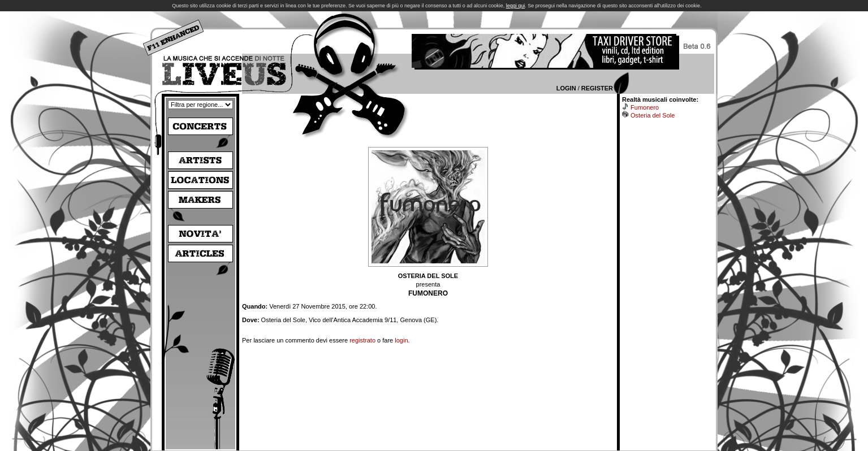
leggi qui (516, 6)
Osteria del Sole (653, 115)
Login (566, 88)
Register (597, 88)
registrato (362, 340)
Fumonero (645, 107)
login (401, 340)
